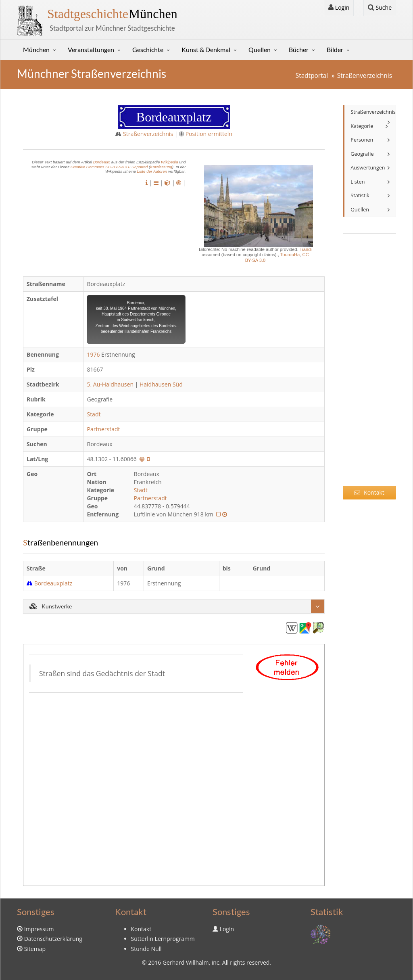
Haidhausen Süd (161, 384)
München (112, 14)
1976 (93, 354)
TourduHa (290, 255)
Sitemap (35, 949)
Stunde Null (146, 949)
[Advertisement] (369, 365)
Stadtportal (312, 76)
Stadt (94, 414)
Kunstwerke (51, 606)
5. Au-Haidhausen (110, 384)
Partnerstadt (104, 429)
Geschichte (148, 49)
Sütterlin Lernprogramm (163, 939)
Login (339, 7)
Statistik (360, 195)
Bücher (299, 49)
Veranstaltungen (91, 49)
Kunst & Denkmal (206, 49)
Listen (358, 182)
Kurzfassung (161, 167)
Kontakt (369, 492)
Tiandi (306, 249)
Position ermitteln (209, 134)
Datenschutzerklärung (53, 939)
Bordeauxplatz (53, 583)
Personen (362, 140)
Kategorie (362, 126)
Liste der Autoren (152, 171)
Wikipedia (169, 162)
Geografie (362, 154)
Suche (380, 7)
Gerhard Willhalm (186, 962)
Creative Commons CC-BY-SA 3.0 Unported (109, 167)
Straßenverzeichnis (365, 76)
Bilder (335, 49)
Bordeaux (102, 162)
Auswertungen (368, 168)
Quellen (260, 49)
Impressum (39, 929)
